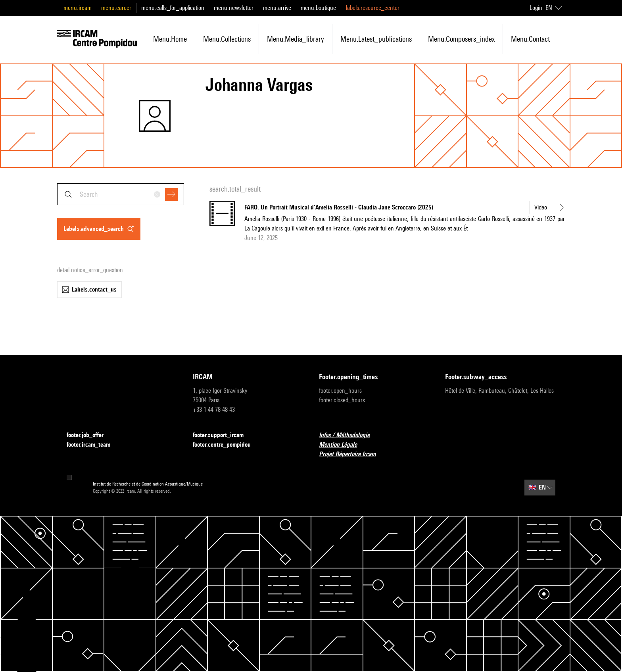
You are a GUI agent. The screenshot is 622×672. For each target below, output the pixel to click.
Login (536, 8)
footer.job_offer (90, 435)
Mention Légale (343, 445)
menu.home (170, 39)
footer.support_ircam (223, 435)
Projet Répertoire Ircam (352, 454)
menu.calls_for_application (173, 8)
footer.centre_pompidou (227, 445)
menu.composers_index (461, 39)
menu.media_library (296, 39)
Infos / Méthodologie (349, 435)
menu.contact (530, 39)
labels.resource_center (373, 8)
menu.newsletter (234, 8)
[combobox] (121, 194)
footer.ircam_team (93, 445)
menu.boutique (318, 8)
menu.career (116, 8)
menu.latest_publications (376, 39)
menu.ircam (78, 8)
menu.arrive (277, 8)
